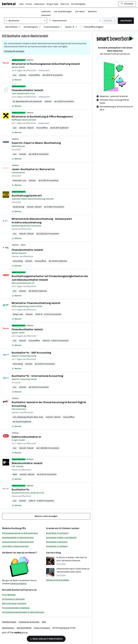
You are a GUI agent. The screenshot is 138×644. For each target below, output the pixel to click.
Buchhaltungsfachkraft (27, 196)
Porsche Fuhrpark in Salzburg (16, 608)
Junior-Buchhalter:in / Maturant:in (33, 169)
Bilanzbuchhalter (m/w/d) (27, 463)
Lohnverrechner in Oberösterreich (18, 542)
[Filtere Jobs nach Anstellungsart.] (34, 27)
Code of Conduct (42, 628)
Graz (41, 417)
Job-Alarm (80, 12)
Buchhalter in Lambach (57, 546)
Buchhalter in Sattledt (57, 542)
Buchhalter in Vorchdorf (57, 533)
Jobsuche (46, 12)
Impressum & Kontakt (29, 622)
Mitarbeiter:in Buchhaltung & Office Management (42, 117)
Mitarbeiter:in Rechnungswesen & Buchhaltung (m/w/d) (46, 64)
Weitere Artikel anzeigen (58, 580)
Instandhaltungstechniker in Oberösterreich (23, 612)
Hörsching (18, 261)
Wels (15, 474)
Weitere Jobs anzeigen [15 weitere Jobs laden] (46, 516)
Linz (15, 75)
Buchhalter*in (20, 490)
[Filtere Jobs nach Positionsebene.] (55, 27)
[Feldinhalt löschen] (45, 21)
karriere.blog (54, 553)
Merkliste (92, 12)
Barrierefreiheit (24, 628)
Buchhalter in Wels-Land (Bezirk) (61, 538)
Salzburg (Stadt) (25, 417)
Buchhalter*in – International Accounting (37, 376)
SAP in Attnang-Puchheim (14, 603)
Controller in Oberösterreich (15, 546)
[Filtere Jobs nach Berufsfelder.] (15, 27)
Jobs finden (126, 21)
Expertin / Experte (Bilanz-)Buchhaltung (36, 143)
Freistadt (17, 181)
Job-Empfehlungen (63, 12)
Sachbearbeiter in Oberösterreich (18, 538)
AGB (44, 622)
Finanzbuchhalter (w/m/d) (27, 90)
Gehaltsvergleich (18, 584)
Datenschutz (8, 628)
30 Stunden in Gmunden (13, 599)
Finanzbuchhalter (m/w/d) (27, 250)
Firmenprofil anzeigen (14, 51)
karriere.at (31, 590)
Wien (36, 417)
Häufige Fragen (9, 622)
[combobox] (26, 21)
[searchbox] (26, 21)
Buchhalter (14, 36)
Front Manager (9, 595)
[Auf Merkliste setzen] (17, 80)
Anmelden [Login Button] (127, 4)
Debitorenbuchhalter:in (26, 437)
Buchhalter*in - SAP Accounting (31, 353)
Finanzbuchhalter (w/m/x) (27, 329)
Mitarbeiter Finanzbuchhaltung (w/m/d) (36, 303)
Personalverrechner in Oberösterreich (20, 533)
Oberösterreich (39, 36)
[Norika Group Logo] (15, 633)
